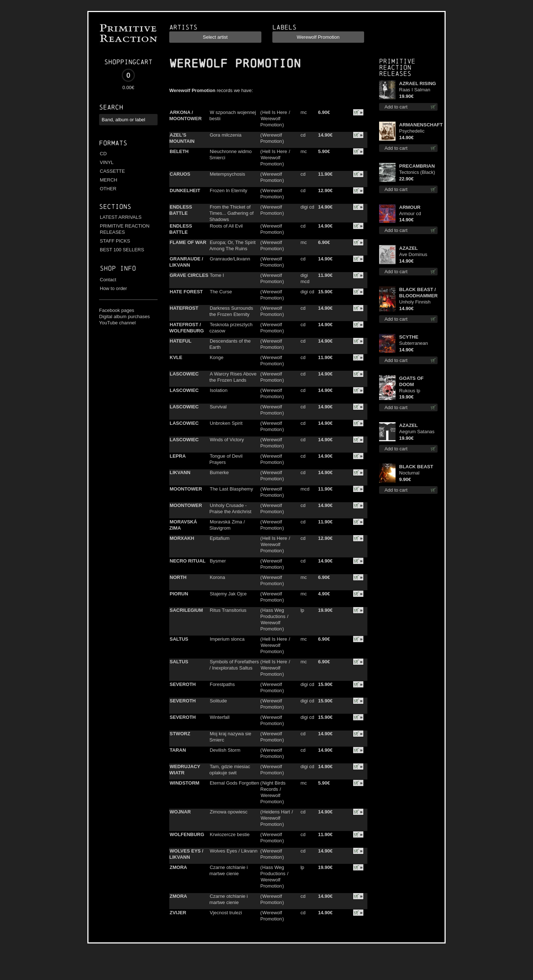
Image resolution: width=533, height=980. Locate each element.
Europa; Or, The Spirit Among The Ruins (233, 245)
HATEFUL (181, 341)
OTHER (108, 189)
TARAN (178, 750)
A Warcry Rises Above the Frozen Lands (233, 377)
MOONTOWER (186, 489)
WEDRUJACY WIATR (185, 770)
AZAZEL (409, 248)
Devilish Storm (225, 750)
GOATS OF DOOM (411, 381)
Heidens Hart (276, 812)
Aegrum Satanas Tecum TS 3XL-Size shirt (417, 432)
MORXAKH (182, 538)
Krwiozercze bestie (230, 834)
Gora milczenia (226, 135)
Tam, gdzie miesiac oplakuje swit (230, 770)
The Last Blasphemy (232, 489)
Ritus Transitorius (228, 610)
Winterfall (220, 717)
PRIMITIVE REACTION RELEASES (125, 229)
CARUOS (180, 174)
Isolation (219, 390)
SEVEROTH (183, 684)
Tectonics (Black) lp (417, 173)
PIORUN (179, 594)
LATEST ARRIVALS (121, 217)
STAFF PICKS (115, 241)
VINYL (107, 162)
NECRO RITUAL (188, 561)
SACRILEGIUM (186, 610)
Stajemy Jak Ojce (228, 594)
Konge (217, 357)
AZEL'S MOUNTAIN (182, 138)
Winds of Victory (227, 440)
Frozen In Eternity (229, 190)
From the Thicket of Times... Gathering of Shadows (232, 213)
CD (103, 154)
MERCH (109, 180)
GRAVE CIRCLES (189, 275)
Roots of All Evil (226, 226)
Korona (218, 577)
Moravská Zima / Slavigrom (227, 525)
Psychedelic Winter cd (412, 131)
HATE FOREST (186, 292)
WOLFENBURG (187, 834)
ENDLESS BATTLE (181, 210)
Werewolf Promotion (271, 122)
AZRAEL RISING (418, 83)
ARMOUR (410, 207)
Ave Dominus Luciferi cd (413, 255)
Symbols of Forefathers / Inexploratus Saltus (234, 665)
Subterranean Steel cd (414, 344)
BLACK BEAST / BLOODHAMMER (418, 293)
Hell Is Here (275, 112)
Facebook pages (117, 310)
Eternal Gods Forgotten (235, 783)
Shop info (118, 268)
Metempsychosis (228, 174)
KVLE (176, 357)
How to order (113, 288)
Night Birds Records (273, 786)
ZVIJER (178, 913)
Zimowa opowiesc (229, 812)
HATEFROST (184, 308)
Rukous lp (410, 391)
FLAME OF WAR (188, 242)
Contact (108, 280)
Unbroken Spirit (226, 423)
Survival (218, 407)
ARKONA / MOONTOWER (186, 115)
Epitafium (220, 538)
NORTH (178, 577)
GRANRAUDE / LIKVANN (186, 262)
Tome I (217, 275)
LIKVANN (180, 472)
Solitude (218, 701)
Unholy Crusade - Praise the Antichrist (230, 508)
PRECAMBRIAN (417, 166)
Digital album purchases (124, 317)
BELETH (179, 151)
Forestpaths (222, 684)
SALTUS (179, 639)
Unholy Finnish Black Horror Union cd (415, 302)
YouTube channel (117, 323)
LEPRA (178, 456)
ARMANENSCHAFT (418, 125)
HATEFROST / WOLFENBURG (187, 328)
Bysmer (218, 561)
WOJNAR (180, 812)
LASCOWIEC (184, 374)
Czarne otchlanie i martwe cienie (229, 870)
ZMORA (178, 867)
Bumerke (219, 472)
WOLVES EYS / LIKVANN (186, 854)
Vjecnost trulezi (226, 913)
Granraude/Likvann (230, 259)
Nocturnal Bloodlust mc (413, 473)
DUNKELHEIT (185, 190)
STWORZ (180, 734)
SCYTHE (409, 337)
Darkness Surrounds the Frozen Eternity (231, 311)
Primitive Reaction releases (397, 67)
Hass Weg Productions (273, 613)
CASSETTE (112, 171)
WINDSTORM (184, 783)
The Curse (221, 292)
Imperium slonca (227, 639)
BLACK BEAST (416, 467)
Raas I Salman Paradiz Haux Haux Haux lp (415, 90)
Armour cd (410, 213)
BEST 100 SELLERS (122, 250)
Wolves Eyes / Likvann (234, 851)
